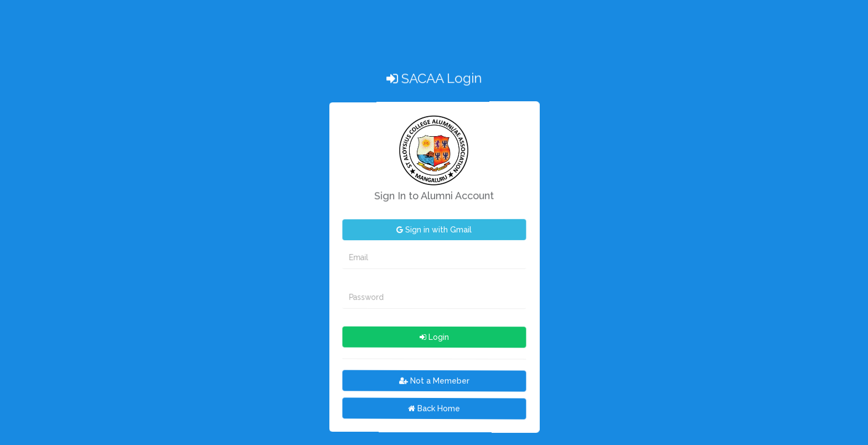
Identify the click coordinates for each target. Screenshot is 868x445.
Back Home (434, 408)
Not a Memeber (434, 380)
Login (434, 337)
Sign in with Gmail (434, 229)
